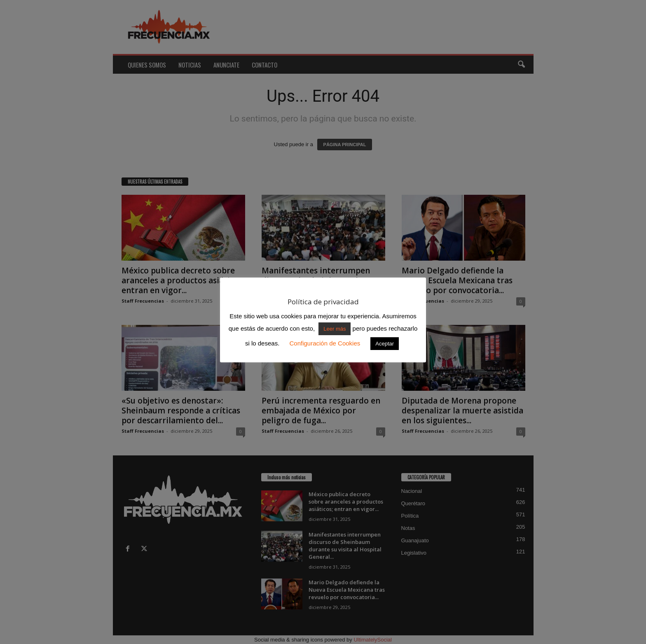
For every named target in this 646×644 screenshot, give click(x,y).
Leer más (335, 329)
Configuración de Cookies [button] (325, 343)
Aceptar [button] (385, 344)
